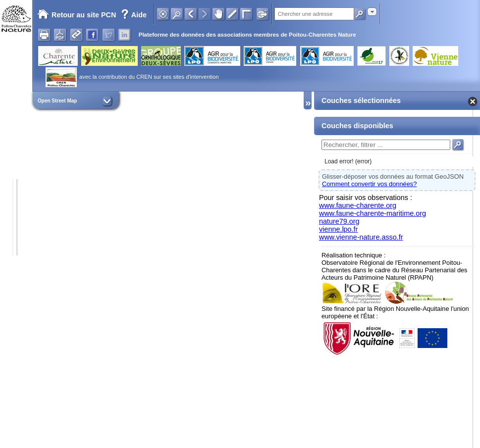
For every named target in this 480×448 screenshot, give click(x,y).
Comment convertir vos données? (369, 184)
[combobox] (372, 12)
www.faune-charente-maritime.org (373, 213)
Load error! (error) (348, 161)
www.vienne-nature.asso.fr (361, 237)
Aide (134, 15)
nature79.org (339, 221)
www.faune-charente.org (358, 205)
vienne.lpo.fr (338, 229)
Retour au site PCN (77, 15)
